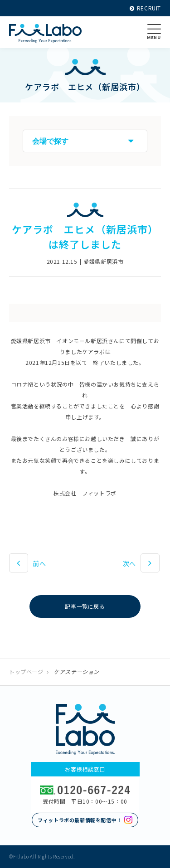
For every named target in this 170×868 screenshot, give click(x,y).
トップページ (26, 672)
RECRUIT (145, 8)
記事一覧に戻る (85, 606)
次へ (129, 563)
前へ (39, 563)
